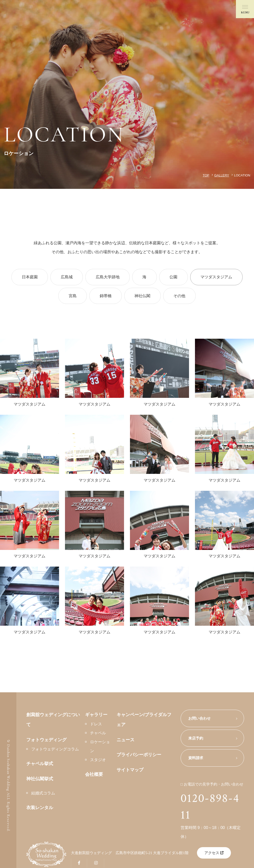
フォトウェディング (46, 741)
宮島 (71, 297)
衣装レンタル (40, 809)
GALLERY (222, 175)
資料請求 (196, 760)
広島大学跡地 (107, 277)
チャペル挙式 (40, 765)
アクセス (214, 853)
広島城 (65, 277)
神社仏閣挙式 (40, 780)
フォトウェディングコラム (55, 751)
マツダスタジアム (220, 277)
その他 (181, 297)
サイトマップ (130, 771)
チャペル (98, 735)
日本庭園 (27, 277)
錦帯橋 (105, 297)
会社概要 (94, 776)
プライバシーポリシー (139, 756)
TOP (206, 175)
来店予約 (196, 740)
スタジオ (98, 762)
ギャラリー (96, 716)
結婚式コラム (43, 795)
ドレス (96, 726)
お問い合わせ (199, 720)
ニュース (126, 741)
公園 (175, 277)
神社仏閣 (143, 297)
